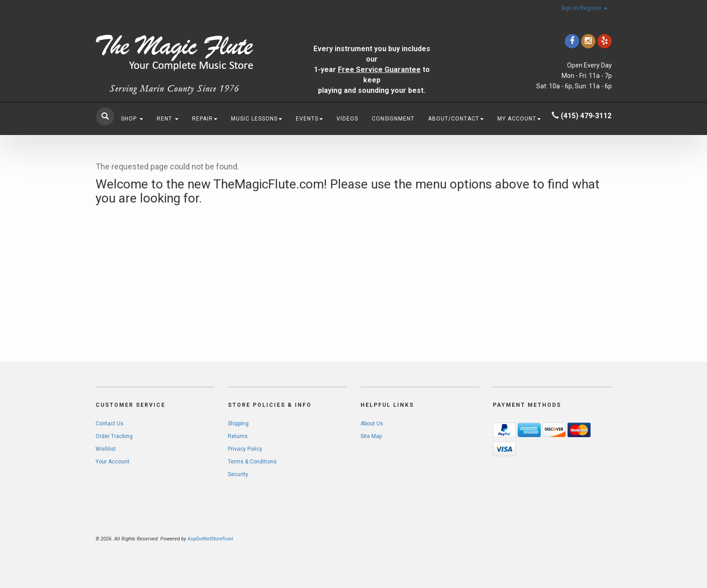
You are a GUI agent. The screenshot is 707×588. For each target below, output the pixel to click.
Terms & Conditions (252, 462)
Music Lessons (257, 119)
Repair (205, 119)
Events (309, 119)
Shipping (238, 424)
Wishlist (106, 449)
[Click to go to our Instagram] (588, 41)
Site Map (371, 436)
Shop (132, 119)
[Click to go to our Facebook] (572, 41)
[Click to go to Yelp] (605, 41)
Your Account (113, 462)
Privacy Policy (245, 449)
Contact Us (110, 424)
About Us (372, 424)
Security (238, 474)
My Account (519, 119)
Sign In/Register (584, 8)
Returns (238, 436)
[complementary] (641, 538)
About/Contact (456, 119)
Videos (347, 119)
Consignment (393, 119)
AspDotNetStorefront (210, 539)
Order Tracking (114, 436)
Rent (168, 119)
